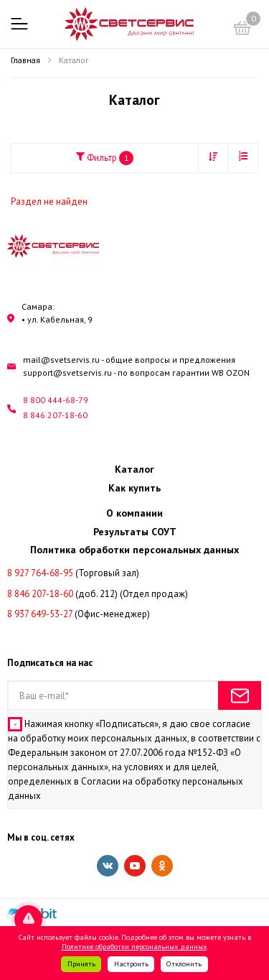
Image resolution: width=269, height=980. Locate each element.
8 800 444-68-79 (56, 400)
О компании (134, 513)
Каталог (134, 469)
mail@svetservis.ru (61, 360)
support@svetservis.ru (67, 373)
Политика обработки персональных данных (134, 550)
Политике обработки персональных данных (134, 946)
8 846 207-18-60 (55, 415)
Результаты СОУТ (135, 532)
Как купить (134, 488)
